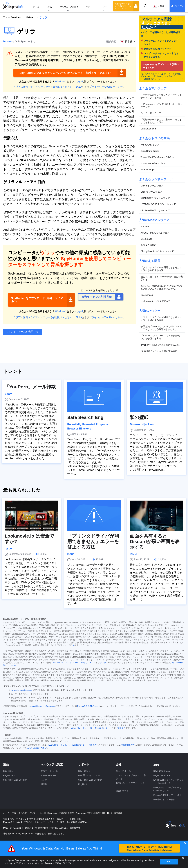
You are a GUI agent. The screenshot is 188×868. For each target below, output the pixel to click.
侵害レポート (122, 791)
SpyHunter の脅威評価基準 (61, 813)
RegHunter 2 (9, 775)
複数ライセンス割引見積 (97, 297)
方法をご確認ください (37, 748)
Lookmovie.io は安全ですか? (155, 301)
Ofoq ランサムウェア (151, 192)
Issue (8, 549)
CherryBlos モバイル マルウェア (157, 251)
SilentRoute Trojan (150, 151)
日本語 (158, 6)
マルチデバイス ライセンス (123, 6)
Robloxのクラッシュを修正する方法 (159, 351)
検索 (145, 6)
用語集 (44, 784)
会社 (105, 7)
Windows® (61, 82)
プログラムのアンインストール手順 (29, 813)
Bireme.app (146, 239)
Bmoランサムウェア (151, 113)
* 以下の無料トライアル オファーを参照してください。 (44, 87)
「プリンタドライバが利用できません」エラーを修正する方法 (161, 269)
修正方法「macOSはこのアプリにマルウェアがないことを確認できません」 (162, 287)
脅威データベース (49, 771)
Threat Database (12, 18)
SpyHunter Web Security (15, 780)
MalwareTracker (48, 775)
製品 (50, 7)
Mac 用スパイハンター (89, 775)
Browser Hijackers (79, 429)
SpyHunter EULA (162, 771)
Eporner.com (147, 295)
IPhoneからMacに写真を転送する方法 (160, 345)
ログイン (179, 6)
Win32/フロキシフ (150, 145)
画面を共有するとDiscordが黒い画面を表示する (162, 278)
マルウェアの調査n (69, 7)
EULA (79, 87)
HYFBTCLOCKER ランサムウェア (158, 204)
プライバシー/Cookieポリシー (78, 663)
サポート (90, 7)
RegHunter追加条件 (113, 813)
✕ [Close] (185, 843)
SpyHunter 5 (84, 771)
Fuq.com (145, 226)
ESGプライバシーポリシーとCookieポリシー (167, 789)
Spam (8, 394)
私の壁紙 (139, 417)
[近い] (183, 858)
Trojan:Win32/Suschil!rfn (153, 163)
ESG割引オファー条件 (164, 800)
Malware (31, 18)
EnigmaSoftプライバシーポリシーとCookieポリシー (168, 781)
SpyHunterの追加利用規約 (89, 813)
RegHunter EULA (162, 775)
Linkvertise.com (148, 129)
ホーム (36, 7)
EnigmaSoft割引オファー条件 (167, 795)
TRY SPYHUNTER (149, 848)
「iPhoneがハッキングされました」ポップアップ (161, 106)
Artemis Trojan (148, 169)
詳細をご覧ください (64, 863)
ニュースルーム (123, 771)
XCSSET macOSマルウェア (155, 233)
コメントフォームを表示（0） (23, 332)
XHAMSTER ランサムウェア (155, 198)
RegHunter (83, 784)
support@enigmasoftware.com (42, 706)
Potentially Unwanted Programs (88, 424)
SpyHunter (8, 771)
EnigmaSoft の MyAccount (88, 706)
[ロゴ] (13, 6)
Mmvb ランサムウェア (152, 186)
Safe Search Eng (85, 417)
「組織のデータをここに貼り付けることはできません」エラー (161, 121)
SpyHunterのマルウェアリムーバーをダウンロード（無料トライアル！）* (65, 73)
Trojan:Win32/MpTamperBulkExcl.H (159, 157)
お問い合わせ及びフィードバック (131, 785)
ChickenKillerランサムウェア (155, 210)
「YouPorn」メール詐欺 (30, 387)
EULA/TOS (58, 663)
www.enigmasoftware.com (22, 690)
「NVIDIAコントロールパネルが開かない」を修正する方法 (160, 337)
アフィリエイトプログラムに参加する (131, 777)
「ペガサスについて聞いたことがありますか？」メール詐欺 (161, 96)
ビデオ (44, 780)
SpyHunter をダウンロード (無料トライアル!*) (37, 300)
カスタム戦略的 (149, 245)
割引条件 (103, 663)
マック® (79, 82)
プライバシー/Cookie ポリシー (106, 87)
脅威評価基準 (128, 745)
